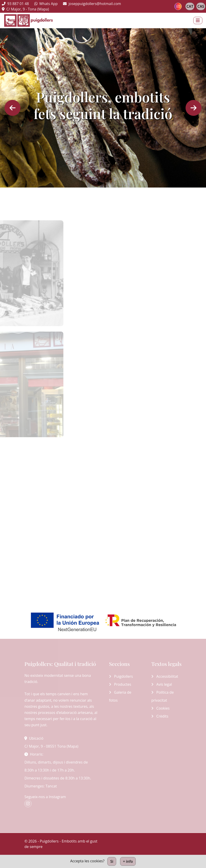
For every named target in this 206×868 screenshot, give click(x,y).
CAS (201, 6)
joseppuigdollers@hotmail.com (92, 4)
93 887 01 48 (15, 4)
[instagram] (178, 6)
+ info (128, 861)
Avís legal (162, 684)
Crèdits (160, 716)
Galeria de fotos (120, 696)
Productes (120, 684)
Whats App (46, 4)
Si (112, 861)
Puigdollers (121, 676)
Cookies (160, 708)
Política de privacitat (162, 696)
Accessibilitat (165, 676)
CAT (190, 6)
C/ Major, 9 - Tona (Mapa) (25, 9)
